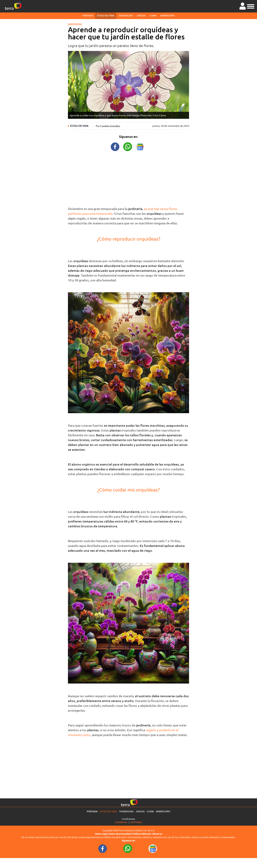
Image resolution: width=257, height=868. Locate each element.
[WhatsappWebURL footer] (128, 848)
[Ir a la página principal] (13, 6)
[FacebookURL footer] (103, 848)
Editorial (137, 822)
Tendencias (125, 15)
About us (157, 834)
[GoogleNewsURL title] (140, 146)
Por (108, 126)
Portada (88, 15)
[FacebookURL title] (115, 146)
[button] (251, 6)
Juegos (141, 15)
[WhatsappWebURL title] (128, 146)
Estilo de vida (106, 15)
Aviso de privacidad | (121, 834)
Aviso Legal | (102, 834)
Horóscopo (167, 15)
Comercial (121, 822)
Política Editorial (141, 834)
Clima (153, 15)
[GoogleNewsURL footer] (153, 848)
